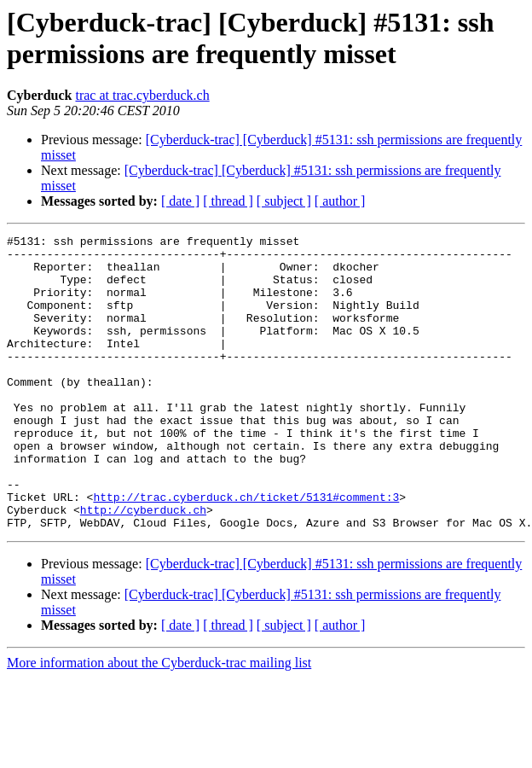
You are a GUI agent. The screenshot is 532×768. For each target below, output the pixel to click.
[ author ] (340, 201)
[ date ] (180, 201)
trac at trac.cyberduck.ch (142, 95)
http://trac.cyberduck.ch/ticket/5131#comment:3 (246, 550)
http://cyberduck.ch (143, 566)
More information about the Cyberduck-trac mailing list (159, 721)
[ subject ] (284, 201)
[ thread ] (228, 201)
